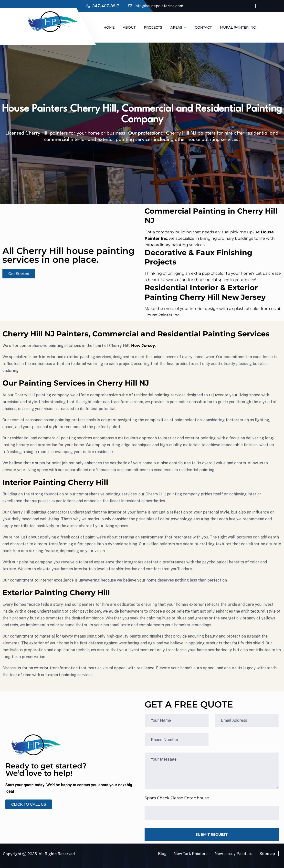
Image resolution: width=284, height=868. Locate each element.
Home (109, 27)
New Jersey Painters (233, 854)
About (129, 27)
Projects (153, 27)
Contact (203, 27)
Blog (162, 854)
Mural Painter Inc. (238, 27)
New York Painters (191, 854)
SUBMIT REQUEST (212, 834)
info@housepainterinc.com (159, 6)
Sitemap (267, 854)
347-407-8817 (106, 6)
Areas (176, 27)
